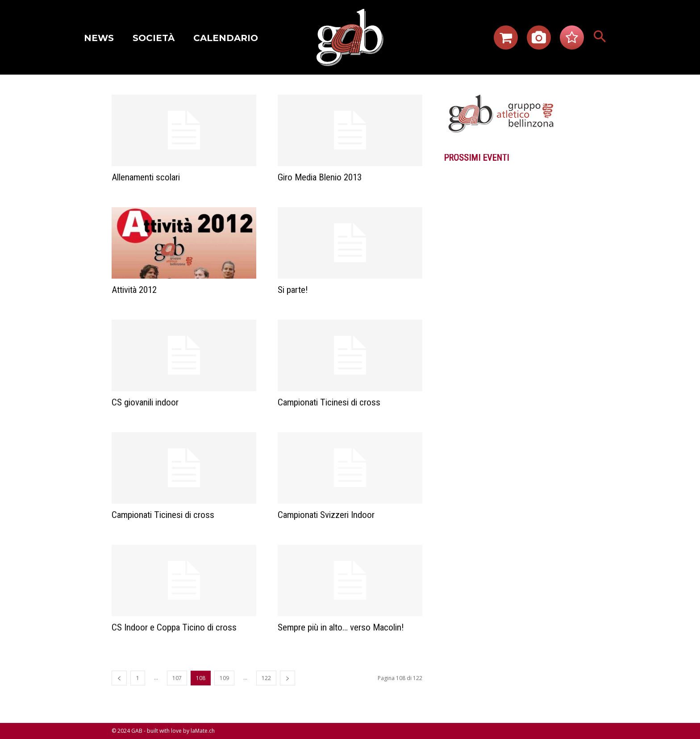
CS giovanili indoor (145, 402)
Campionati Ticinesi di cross (329, 402)
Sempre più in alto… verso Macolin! (341, 627)
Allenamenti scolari (146, 177)
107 (177, 678)
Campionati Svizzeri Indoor (326, 515)
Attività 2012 (134, 290)
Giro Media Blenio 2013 (320, 177)
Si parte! (293, 290)
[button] (600, 38)
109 (224, 678)
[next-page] (287, 678)
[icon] (506, 40)
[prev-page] (119, 678)
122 (266, 678)
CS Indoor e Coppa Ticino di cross (174, 627)
